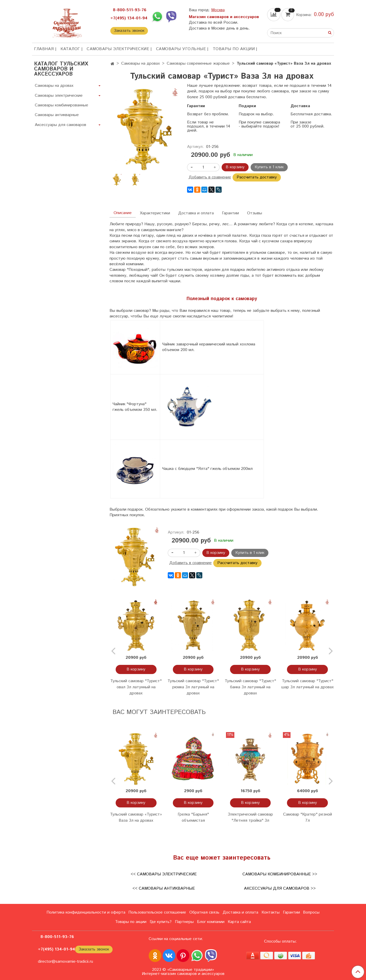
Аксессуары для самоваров (60, 125)
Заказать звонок (129, 31)
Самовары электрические (118, 49)
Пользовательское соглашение (157, 912)
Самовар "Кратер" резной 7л (308, 817)
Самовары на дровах (141, 64)
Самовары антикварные (57, 115)
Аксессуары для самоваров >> (280, 888)
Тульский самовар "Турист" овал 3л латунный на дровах (136, 687)
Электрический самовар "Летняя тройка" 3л (250, 817)
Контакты (271, 912)
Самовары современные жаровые (198, 64)
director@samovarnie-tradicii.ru (65, 962)
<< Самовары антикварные (164, 888)
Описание (123, 213)
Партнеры (184, 922)
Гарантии (230, 213)
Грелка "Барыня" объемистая (193, 817)
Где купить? (161, 922)
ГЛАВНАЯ (44, 49)
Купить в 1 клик (269, 167)
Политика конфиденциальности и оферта (86, 912)
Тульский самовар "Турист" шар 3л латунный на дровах (308, 684)
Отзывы (255, 213)
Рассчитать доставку (257, 177)
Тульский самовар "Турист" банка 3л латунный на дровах (250, 687)
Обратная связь (204, 912)
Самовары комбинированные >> (280, 874)
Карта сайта (239, 922)
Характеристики (155, 213)
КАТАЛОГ (70, 49)
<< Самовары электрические (164, 874)
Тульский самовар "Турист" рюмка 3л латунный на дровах (193, 687)
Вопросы (311, 912)
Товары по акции (234, 49)
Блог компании (211, 922)
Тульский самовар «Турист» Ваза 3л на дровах (136, 817)
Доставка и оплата (196, 213)
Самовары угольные (181, 49)
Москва (218, 10)
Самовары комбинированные (62, 105)
